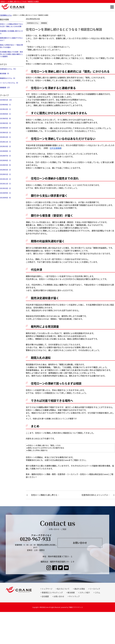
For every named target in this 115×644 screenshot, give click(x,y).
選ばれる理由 (80, 589)
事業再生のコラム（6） (8, 78)
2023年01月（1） (6, 132)
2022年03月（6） (6, 165)
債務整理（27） (5, 87)
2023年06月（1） (6, 114)
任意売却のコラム (33, 23)
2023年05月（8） (6, 118)
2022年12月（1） (6, 137)
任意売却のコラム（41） (8, 69)
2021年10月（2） (6, 188)
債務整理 (44, 23)
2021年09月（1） (6, 193)
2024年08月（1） (6, 105)
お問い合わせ (80, 543)
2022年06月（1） (6, 160)
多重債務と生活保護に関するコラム (11, 32)
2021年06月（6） (6, 198)
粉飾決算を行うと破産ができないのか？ (11, 39)
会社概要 (45, 596)
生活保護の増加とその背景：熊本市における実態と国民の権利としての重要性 (11, 54)
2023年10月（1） (6, 109)
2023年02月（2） (6, 128)
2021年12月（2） (6, 179)
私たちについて (63, 589)
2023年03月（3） (6, 123)
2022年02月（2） (6, 170)
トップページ (47, 589)
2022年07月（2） (6, 156)
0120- (36, 538)
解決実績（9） (5, 73)
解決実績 (71, 593)
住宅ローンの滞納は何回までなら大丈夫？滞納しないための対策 (11, 25)
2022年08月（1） (6, 151)
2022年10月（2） (6, 146)
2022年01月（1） (6, 174)
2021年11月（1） (6, 184)
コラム (97, 593)
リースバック (95, 589)
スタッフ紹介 (85, 593)
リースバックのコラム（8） (10, 83)
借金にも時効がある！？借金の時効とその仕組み (11, 46)
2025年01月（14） (6, 100)
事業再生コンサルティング (52, 593)
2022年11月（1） (6, 142)
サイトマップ (74, 596)
